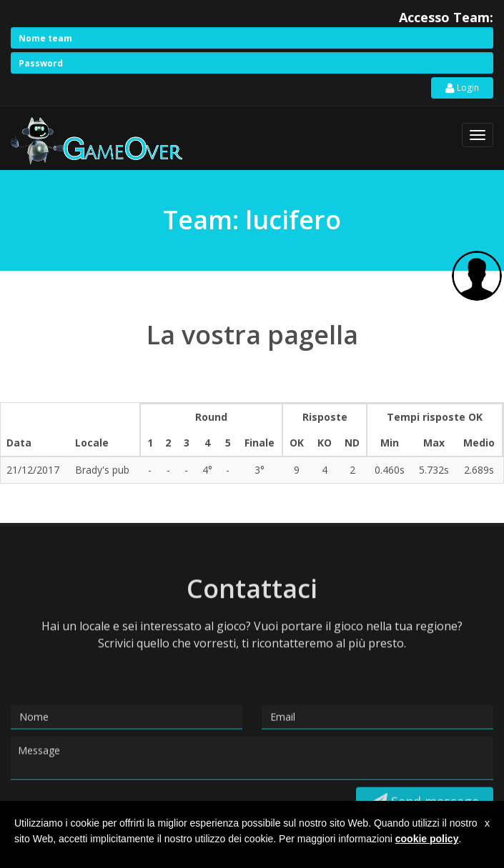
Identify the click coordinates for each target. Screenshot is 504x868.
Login (462, 88)
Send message (425, 789)
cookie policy (427, 839)
